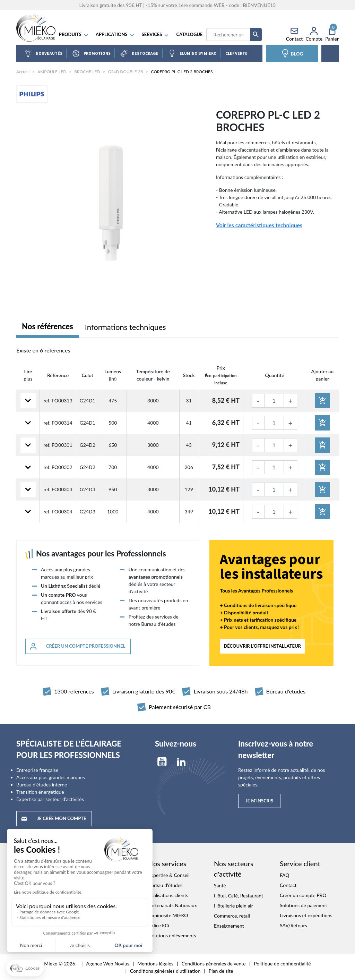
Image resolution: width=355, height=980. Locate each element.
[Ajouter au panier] (322, 401)
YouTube (162, 762)
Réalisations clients (168, 895)
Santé (220, 885)
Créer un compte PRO (303, 895)
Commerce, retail (232, 916)
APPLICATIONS (116, 35)
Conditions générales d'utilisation (165, 971)
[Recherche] (229, 35)
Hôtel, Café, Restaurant (239, 896)
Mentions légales (155, 964)
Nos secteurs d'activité (234, 869)
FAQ (285, 875)
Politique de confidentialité (282, 964)
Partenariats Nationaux (172, 905)
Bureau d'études (165, 885)
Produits (75, 35)
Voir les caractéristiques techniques (259, 225)
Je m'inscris (259, 801)
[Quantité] (274, 401)
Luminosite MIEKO (168, 915)
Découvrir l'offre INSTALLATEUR (262, 646)
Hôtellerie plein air (233, 906)
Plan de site (221, 971)
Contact (288, 885)
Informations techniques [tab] (125, 327)
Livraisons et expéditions (306, 915)
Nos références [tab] (47, 326)
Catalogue (190, 35)
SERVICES (156, 35)
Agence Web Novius (107, 964)
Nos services (167, 863)
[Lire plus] (28, 401)
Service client (300, 863)
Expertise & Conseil (169, 875)
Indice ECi (159, 925)
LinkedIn (181, 762)
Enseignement (229, 926)
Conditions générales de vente (213, 964)
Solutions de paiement (304, 905)
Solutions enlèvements (172, 935)
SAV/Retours (293, 925)
